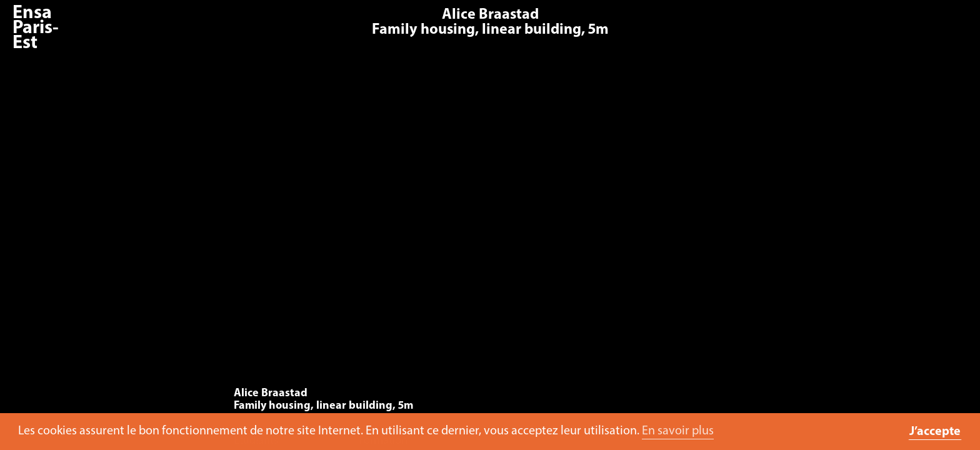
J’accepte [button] (935, 432)
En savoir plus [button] (678, 431)
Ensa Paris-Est (36, 28)
